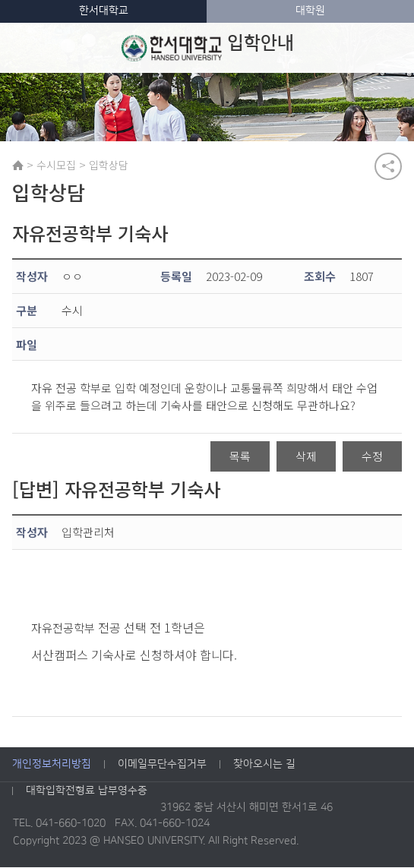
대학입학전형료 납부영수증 (87, 791)
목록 (240, 457)
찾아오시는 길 (264, 764)
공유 (388, 166)
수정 (372, 457)
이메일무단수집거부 (162, 764)
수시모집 (56, 165)
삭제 (306, 457)
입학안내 (207, 48)
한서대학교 (104, 11)
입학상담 (109, 165)
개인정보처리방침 (52, 764)
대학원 (310, 11)
